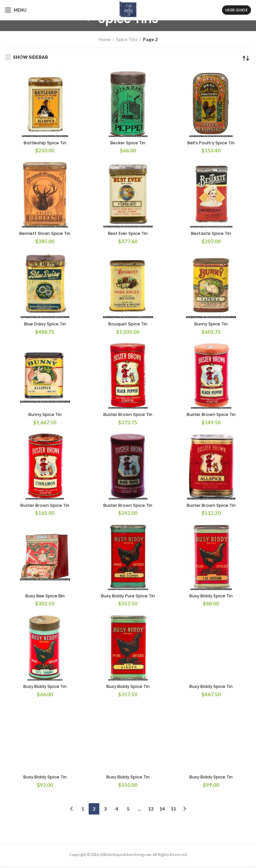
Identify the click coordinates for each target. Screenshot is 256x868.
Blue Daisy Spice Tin (45, 325)
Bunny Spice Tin (211, 325)
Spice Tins (127, 39)
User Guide (236, 10)
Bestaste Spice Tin (211, 234)
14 (162, 754)
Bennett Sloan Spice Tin (45, 234)
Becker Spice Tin (128, 143)
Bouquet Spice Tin (128, 325)
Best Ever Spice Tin (128, 234)
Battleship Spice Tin (45, 143)
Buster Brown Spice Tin (128, 417)
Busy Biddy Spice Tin (211, 599)
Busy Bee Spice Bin (45, 599)
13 (151, 754)
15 (173, 754)
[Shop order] (246, 58)
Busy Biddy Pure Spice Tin (128, 599)
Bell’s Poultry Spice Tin (211, 143)
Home (104, 39)
